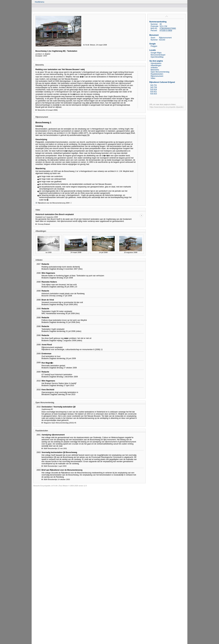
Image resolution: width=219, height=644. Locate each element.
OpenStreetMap (157, 57)
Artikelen (154, 68)
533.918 (154, 90)
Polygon (154, 46)
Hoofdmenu (40, 2)
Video (153, 78)
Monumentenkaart (158, 55)
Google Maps (156, 53)
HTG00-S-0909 (166, 31)
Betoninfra (155, 70)
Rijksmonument (157, 76)
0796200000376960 (168, 28)
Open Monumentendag (160, 72)
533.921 (154, 92)
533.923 (154, 94)
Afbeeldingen (156, 65)
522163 (162, 40)
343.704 (154, 87)
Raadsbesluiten (157, 74)
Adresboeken (156, 63)
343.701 (154, 85)
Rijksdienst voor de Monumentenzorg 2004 (54, 203)
